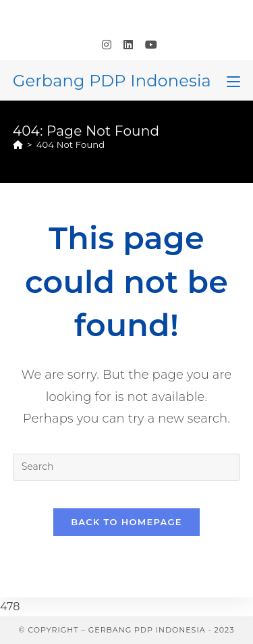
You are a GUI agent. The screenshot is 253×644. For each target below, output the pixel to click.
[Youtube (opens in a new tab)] (148, 45)
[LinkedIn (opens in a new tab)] (128, 45)
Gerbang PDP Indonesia (112, 81)
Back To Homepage (126, 522)
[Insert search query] (127, 467)
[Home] (18, 144)
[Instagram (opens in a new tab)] (107, 45)
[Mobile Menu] (233, 80)
